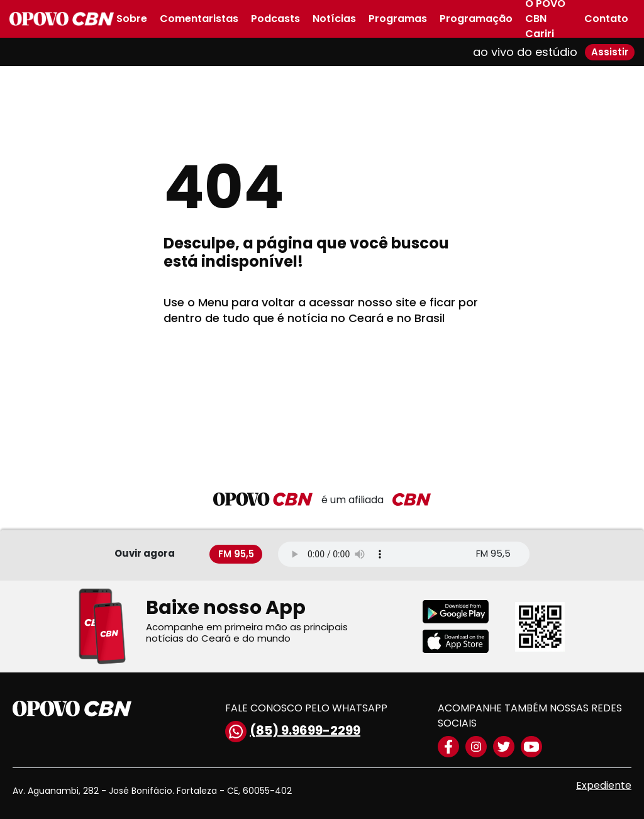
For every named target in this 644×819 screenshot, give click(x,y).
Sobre (132, 19)
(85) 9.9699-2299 (293, 732)
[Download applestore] (464, 641)
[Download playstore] (464, 612)
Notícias (334, 19)
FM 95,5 (236, 554)
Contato (606, 19)
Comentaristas (199, 19)
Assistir (610, 52)
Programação (476, 19)
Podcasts (275, 19)
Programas (398, 19)
